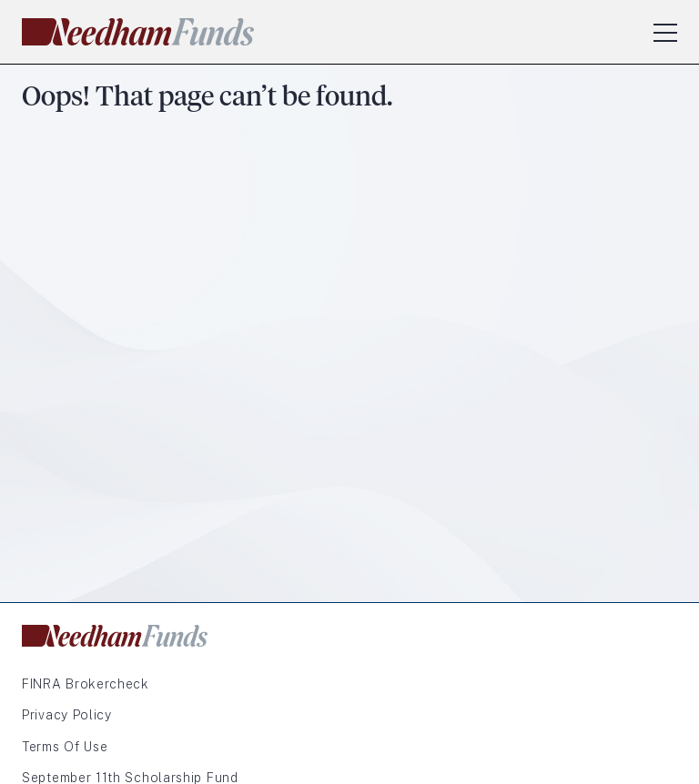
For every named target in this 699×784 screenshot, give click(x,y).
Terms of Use (65, 747)
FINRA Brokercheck (86, 684)
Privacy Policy (67, 715)
